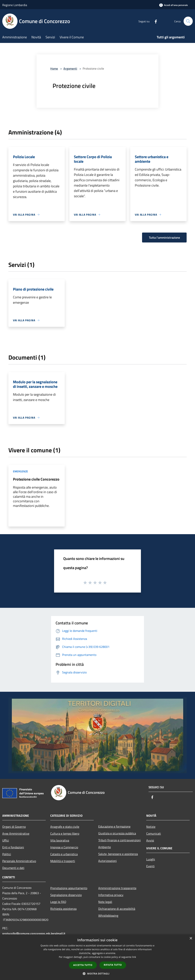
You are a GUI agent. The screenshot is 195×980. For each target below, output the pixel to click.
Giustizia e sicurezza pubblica (117, 833)
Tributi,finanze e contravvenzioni (119, 840)
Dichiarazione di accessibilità (117, 909)
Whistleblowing (108, 916)
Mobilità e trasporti (63, 861)
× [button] (191, 939)
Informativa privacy (111, 895)
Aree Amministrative (16, 833)
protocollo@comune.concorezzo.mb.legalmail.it (34, 933)
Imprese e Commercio (64, 847)
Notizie (151, 827)
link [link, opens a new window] (134, 957)
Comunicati (154, 833)
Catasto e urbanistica (64, 854)
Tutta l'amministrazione (164, 238)
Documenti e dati (13, 868)
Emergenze (20, 471)
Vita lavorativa (60, 840)
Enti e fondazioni (13, 847)
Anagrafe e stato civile (65, 827)
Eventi (150, 866)
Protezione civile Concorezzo (36, 479)
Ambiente (105, 847)
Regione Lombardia (15, 5)
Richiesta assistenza (63, 909)
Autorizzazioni (107, 861)
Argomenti (70, 68)
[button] (97, 974)
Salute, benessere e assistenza (118, 854)
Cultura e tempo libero (65, 833)
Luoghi (151, 859)
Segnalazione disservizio (66, 895)
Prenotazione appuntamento (69, 888)
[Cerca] (188, 21)
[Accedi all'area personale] (173, 5)
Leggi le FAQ (58, 902)
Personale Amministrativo (19, 861)
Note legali (105, 902)
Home (54, 68)
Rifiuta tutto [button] (113, 965)
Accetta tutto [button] (83, 965)
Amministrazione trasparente (117, 888)
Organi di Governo (14, 827)
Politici (7, 854)
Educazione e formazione (114, 826)
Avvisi (150, 840)
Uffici (6, 840)
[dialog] (97, 957)
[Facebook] (154, 21)
